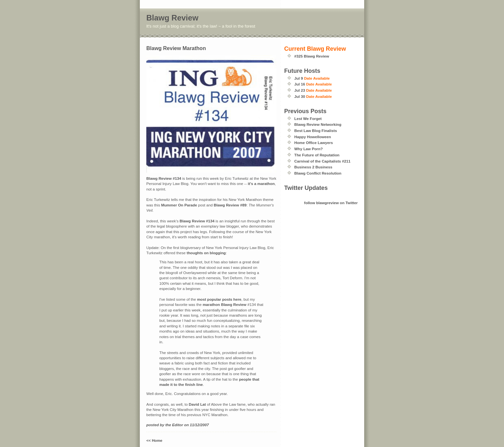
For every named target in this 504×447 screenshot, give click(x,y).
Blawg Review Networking (318, 124)
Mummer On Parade (179, 205)
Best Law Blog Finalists (316, 131)
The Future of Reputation (317, 155)
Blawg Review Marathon (176, 48)
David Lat (198, 404)
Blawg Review (172, 18)
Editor (178, 425)
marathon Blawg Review (224, 304)
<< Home (154, 440)
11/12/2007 (199, 425)
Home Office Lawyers (314, 143)
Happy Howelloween (313, 137)
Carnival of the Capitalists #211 (322, 161)
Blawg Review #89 (230, 205)
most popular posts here (219, 299)
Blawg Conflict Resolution (318, 173)
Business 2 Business (313, 167)
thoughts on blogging (206, 253)
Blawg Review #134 (164, 178)
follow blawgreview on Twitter (331, 203)
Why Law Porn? (309, 149)
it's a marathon (261, 184)
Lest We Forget (308, 118)
